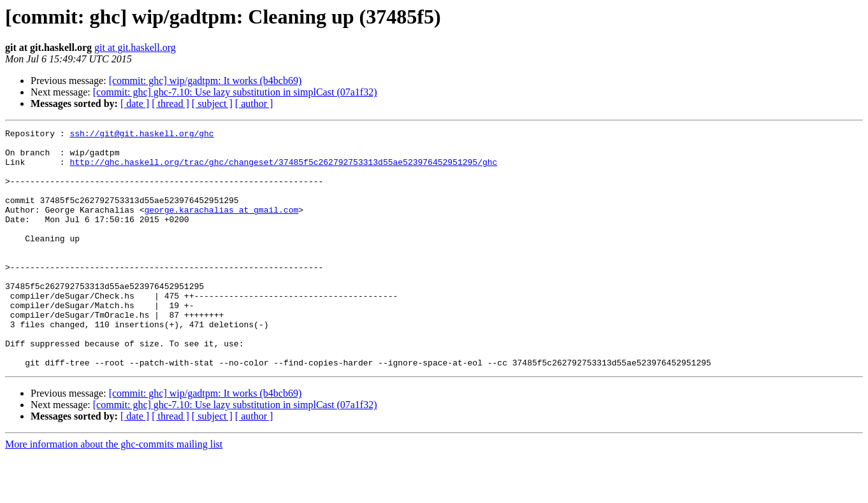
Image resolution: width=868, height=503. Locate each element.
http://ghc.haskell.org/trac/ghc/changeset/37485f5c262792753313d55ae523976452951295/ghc (283, 169)
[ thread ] (170, 103)
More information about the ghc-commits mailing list (114, 492)
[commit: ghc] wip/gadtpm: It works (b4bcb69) (206, 81)
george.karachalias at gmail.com (221, 227)
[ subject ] (212, 103)
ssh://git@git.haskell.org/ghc (141, 135)
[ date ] (135, 103)
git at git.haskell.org (135, 47)
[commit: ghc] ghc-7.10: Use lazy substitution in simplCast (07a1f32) (235, 92)
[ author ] (254, 103)
